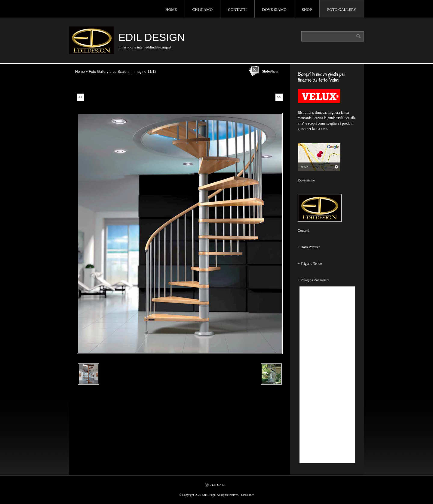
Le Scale (120, 72)
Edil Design (152, 37)
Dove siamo (274, 9)
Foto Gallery (342, 9)
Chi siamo (203, 9)
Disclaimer (247, 495)
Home (171, 9)
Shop (307, 9)
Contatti (237, 9)
